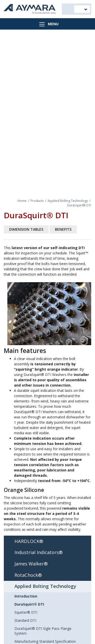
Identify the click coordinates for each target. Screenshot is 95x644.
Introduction (26, 596)
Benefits (63, 229)
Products (37, 201)
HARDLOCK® (29, 541)
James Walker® (31, 564)
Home (22, 201)
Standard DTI (25, 620)
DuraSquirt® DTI (29, 604)
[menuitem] (82, 9)
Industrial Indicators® (39, 552)
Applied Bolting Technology (68, 201)
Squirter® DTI (26, 612)
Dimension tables (26, 229)
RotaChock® (28, 575)
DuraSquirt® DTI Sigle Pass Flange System (43, 631)
